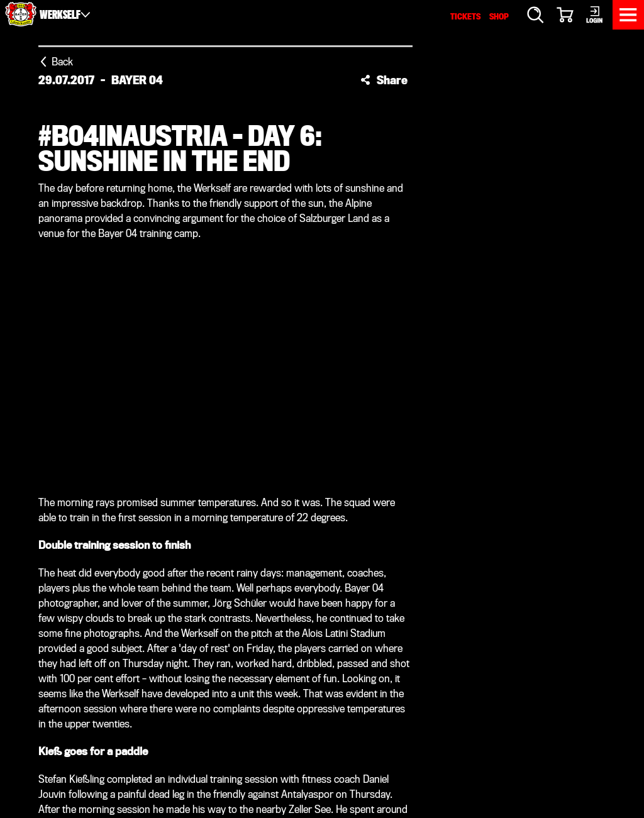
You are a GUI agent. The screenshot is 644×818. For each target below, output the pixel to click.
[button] (384, 80)
